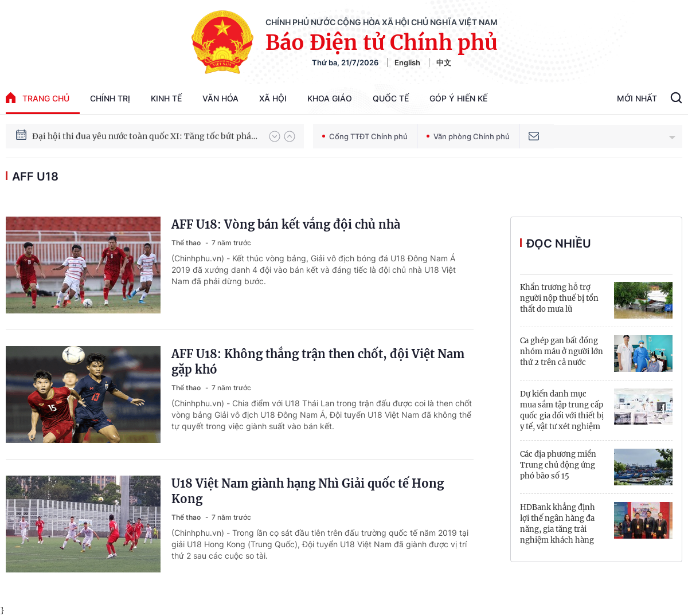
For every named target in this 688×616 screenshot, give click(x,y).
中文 (444, 62)
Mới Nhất (637, 98)
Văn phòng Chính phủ (468, 136)
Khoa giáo (330, 98)
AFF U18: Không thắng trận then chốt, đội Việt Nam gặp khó (318, 362)
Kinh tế (166, 98)
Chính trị (110, 98)
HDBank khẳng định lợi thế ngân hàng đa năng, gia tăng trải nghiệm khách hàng (558, 524)
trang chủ (38, 98)
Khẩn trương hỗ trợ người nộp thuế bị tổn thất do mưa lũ (559, 298)
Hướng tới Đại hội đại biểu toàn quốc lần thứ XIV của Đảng (145, 128)
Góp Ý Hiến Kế (458, 98)
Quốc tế (391, 98)
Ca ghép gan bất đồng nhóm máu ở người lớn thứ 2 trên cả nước (562, 352)
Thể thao (187, 243)
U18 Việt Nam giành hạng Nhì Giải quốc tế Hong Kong (308, 491)
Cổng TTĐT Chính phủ (365, 136)
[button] (275, 136)
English (407, 62)
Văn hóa (220, 98)
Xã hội (273, 98)
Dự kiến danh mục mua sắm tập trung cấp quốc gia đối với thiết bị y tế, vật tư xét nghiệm (562, 410)
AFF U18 (35, 176)
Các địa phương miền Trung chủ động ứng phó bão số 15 (558, 465)
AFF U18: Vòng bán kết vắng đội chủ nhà (286, 224)
